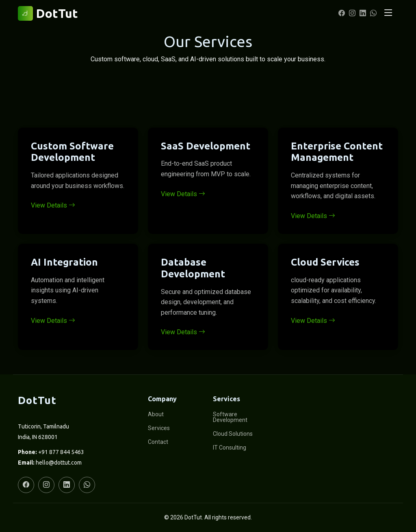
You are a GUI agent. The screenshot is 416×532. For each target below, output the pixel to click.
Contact (158, 442)
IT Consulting (230, 448)
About (156, 414)
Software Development (230, 417)
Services (159, 428)
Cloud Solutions (233, 434)
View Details (53, 205)
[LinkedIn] (362, 13)
